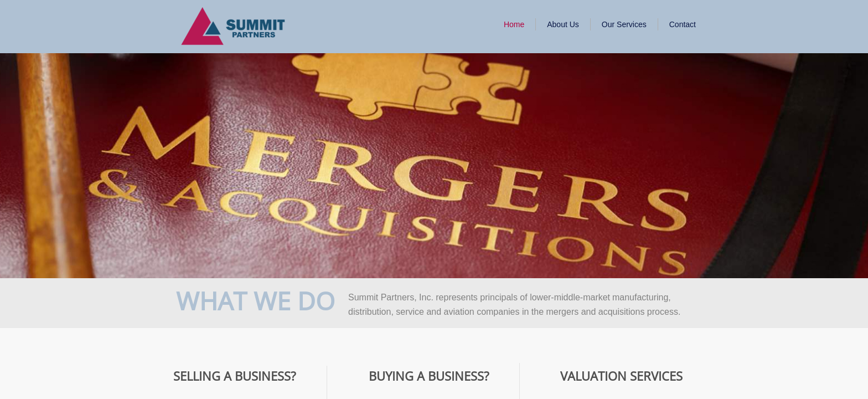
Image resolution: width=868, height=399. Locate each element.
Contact (683, 24)
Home (514, 24)
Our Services (624, 24)
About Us (563, 24)
